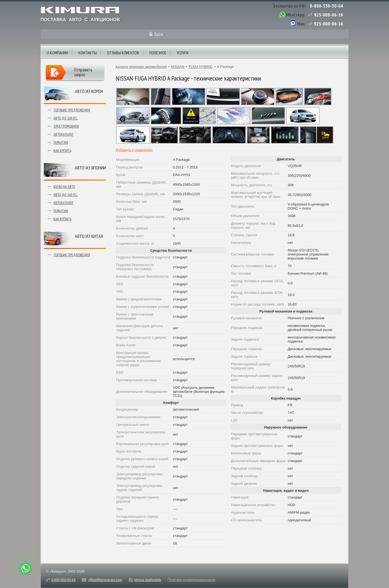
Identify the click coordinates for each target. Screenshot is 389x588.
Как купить (62, 151)
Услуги (182, 53)
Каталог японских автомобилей (141, 67)
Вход (159, 34)
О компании (57, 53)
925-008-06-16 (328, 15)
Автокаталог (63, 134)
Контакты (88, 53)
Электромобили (66, 126)
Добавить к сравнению (134, 150)
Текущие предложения (72, 110)
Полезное (158, 53)
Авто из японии (90, 168)
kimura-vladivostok (148, 580)
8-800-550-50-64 (326, 6)
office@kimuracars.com (105, 580)
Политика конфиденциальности (191, 580)
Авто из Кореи (89, 91)
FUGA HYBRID (201, 67)
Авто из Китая (89, 236)
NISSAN (177, 67)
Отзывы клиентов (123, 53)
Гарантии (61, 142)
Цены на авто (64, 187)
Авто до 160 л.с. (66, 118)
